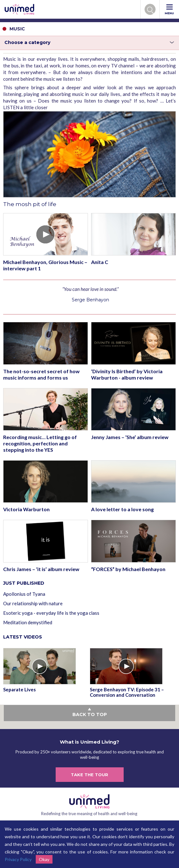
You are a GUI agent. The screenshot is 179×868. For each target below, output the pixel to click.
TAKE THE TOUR (90, 775)
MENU (169, 10)
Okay (44, 859)
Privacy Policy (18, 859)
